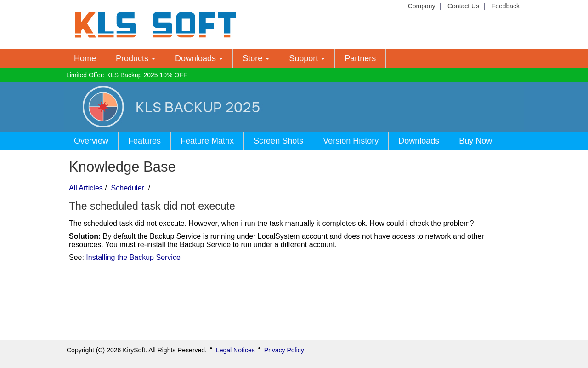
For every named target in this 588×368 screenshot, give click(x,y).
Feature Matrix (207, 141)
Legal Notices (235, 350)
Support (307, 58)
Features (144, 141)
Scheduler (127, 188)
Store (256, 58)
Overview (91, 141)
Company (422, 6)
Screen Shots (278, 141)
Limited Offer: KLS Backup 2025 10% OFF (127, 75)
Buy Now (475, 141)
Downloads (199, 58)
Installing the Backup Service (133, 257)
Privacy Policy (284, 350)
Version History (351, 141)
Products (136, 58)
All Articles (86, 188)
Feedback (506, 6)
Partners (360, 58)
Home (85, 58)
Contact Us (463, 6)
